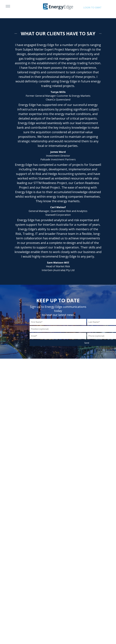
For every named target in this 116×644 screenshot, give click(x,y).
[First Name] (58, 322)
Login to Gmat (92, 7)
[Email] (58, 336)
